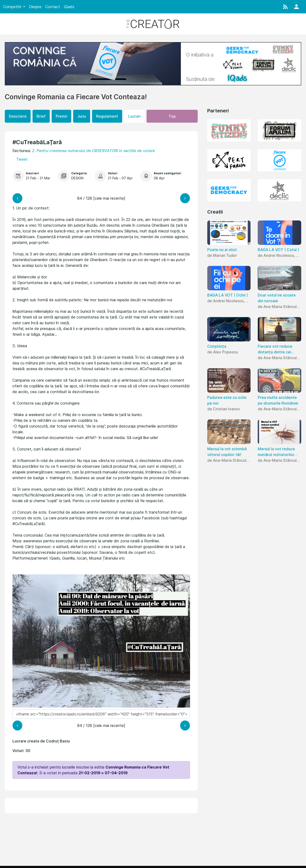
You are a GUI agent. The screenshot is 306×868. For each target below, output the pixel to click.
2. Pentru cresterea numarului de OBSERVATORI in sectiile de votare (93, 151)
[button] (285, 7)
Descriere (18, 116)
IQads (69, 7)
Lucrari (134, 116)
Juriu (82, 116)
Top (172, 116)
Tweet (22, 159)
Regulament (107, 116)
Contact (53, 7)
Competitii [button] (13, 7)
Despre (35, 7)
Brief (41, 116)
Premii (61, 116)
